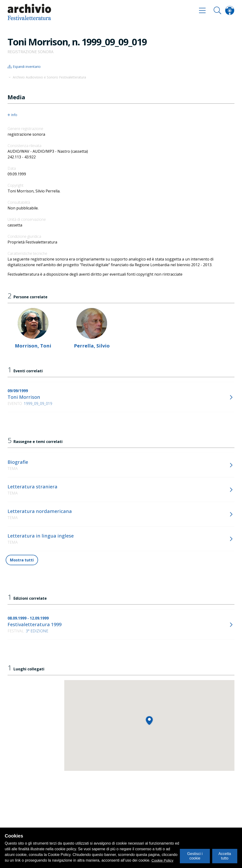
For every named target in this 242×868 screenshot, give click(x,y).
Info (12, 115)
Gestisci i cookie (195, 856)
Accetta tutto (225, 856)
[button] (149, 720)
